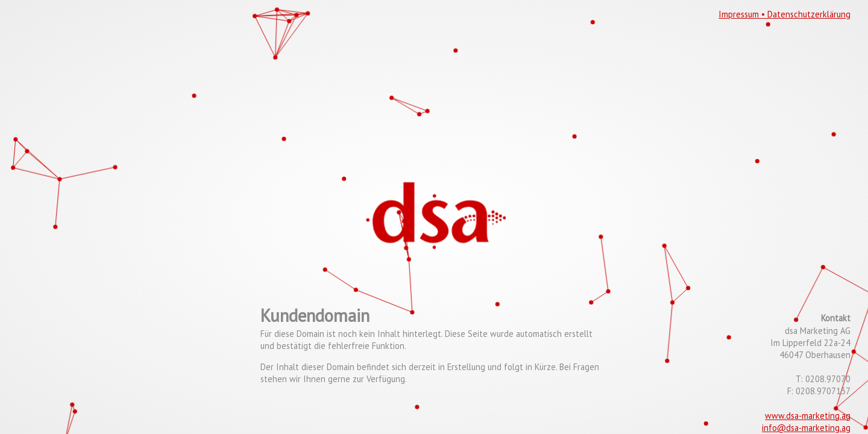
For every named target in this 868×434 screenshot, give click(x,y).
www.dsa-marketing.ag (808, 416)
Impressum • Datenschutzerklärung (785, 14)
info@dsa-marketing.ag (806, 428)
